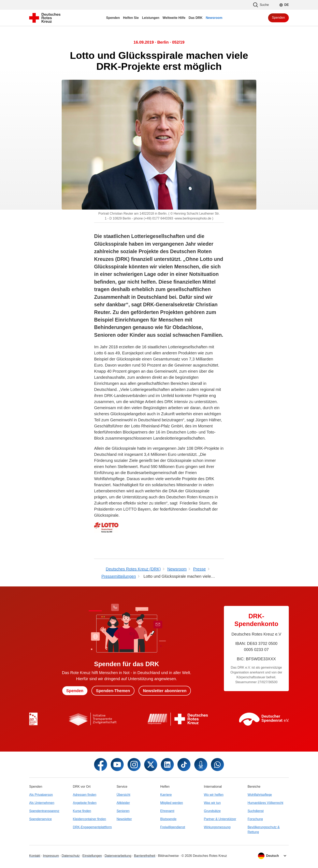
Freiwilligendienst (173, 827)
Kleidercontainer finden (89, 819)
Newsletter (124, 819)
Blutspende (168, 819)
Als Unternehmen (42, 803)
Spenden (278, 18)
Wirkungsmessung (217, 827)
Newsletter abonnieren (165, 691)
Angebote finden (85, 803)
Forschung (255, 819)
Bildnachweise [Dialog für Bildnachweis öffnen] (168, 856)
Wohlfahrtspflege (260, 795)
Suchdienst (256, 811)
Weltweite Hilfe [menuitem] (174, 18)
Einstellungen (92, 856)
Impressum (51, 856)
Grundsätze (212, 811)
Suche (261, 5)
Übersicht (124, 795)
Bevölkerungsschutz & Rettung (264, 830)
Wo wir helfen (214, 795)
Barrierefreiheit (145, 856)
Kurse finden (82, 811)
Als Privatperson (41, 795)
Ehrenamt (167, 811)
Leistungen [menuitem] (151, 18)
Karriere (166, 795)
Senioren (123, 811)
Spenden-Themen (113, 691)
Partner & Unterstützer (220, 819)
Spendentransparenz (44, 811)
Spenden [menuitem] (113, 18)
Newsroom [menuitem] (214, 18)
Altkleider (123, 803)
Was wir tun (212, 803)
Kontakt (35, 856)
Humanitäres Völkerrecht (265, 803)
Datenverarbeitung (118, 856)
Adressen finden (85, 795)
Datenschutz (71, 856)
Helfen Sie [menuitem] (131, 18)
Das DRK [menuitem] (196, 18)
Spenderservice (40, 819)
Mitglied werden (172, 803)
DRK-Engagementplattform (92, 827)
